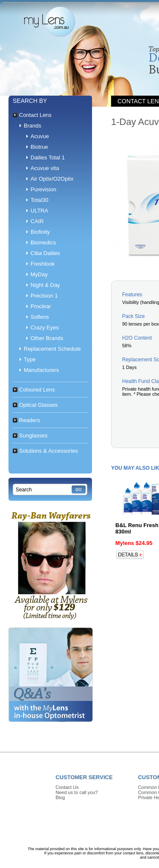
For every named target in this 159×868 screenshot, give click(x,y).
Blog (60, 797)
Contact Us (67, 787)
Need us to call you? (77, 792)
